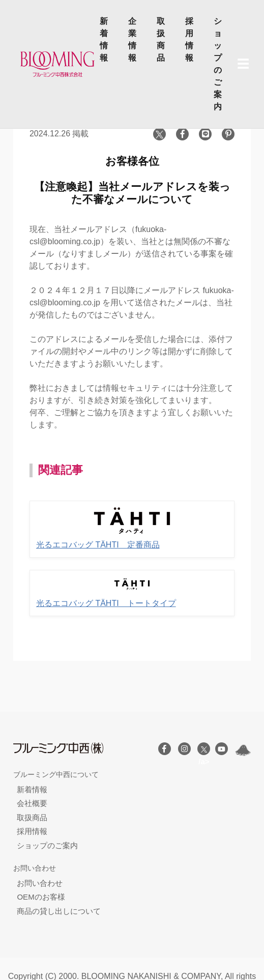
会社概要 (32, 803)
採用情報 (189, 39)
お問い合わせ (40, 883)
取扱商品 (161, 39)
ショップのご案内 (218, 64)
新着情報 (104, 39)
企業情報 (132, 39)
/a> (204, 751)
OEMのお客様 (41, 897)
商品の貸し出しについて (59, 911)
